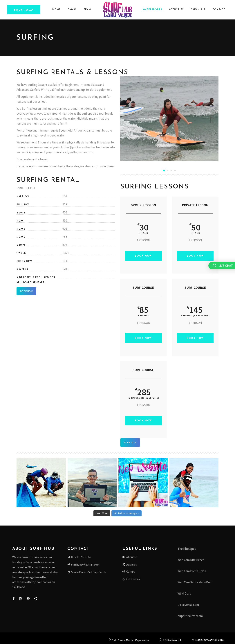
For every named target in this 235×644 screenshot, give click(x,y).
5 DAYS (21, 237)
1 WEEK (21, 253)
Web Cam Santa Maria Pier (195, 582)
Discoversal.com (188, 605)
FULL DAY (23, 205)
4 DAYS (21, 229)
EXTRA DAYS (25, 261)
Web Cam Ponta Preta (192, 571)
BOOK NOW (26, 291)
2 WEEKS (22, 269)
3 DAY (20, 221)
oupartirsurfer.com (190, 616)
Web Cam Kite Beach (191, 560)
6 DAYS (21, 245)
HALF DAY (23, 197)
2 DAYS (21, 213)
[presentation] (127, 120)
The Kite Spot (187, 549)
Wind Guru (184, 593)
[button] (164, 170)
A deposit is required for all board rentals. (36, 278)
